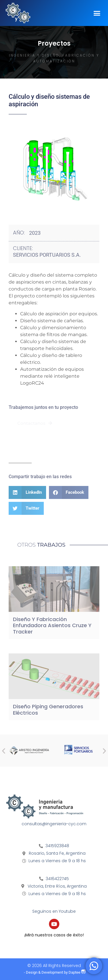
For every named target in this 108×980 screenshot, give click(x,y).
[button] (97, 13)
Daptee (77, 972)
